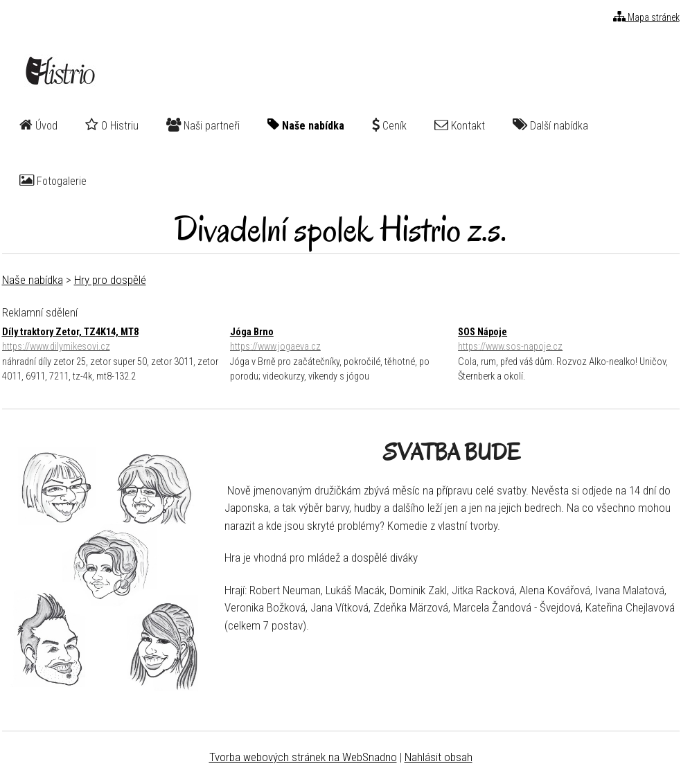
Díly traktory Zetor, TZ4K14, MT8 (113, 340)
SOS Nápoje (568, 340)
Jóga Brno (340, 340)
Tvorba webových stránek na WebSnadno (303, 757)
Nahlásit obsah (439, 757)
